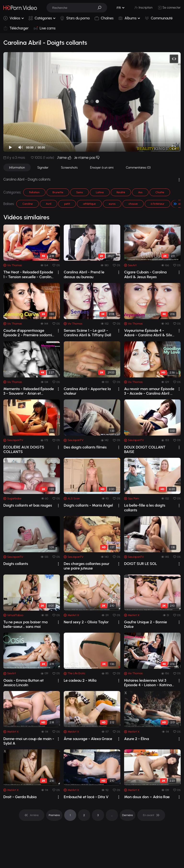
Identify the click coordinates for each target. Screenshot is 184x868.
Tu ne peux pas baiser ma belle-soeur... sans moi (25, 624)
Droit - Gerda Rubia (20, 797)
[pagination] (32, 815)
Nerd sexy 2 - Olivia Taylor (86, 622)
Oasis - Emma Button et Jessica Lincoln (23, 683)
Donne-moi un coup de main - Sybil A (29, 741)
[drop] (58, 272)
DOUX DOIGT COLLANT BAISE (145, 449)
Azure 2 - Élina (137, 739)
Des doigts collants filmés (85, 447)
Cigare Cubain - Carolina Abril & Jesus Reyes (145, 274)
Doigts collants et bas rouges (28, 505)
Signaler (43, 168)
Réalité (121, 192)
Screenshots (69, 168)
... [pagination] (112, 815)
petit (67, 204)
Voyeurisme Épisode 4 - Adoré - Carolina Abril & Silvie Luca (150, 333)
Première (54, 815)
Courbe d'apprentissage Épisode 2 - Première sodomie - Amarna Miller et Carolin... (29, 333)
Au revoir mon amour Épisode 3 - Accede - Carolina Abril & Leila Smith (149, 391)
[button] (101, 8)
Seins (80, 192)
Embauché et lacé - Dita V (86, 797)
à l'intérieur (158, 204)
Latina (100, 192)
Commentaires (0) (138, 168)
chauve (133, 204)
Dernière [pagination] (128, 815)
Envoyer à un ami (102, 168)
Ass (140, 192)
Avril (49, 204)
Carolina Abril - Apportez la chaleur (87, 391)
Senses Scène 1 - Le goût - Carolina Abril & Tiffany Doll (87, 333)
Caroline (28, 204)
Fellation (34, 192)
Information (17, 168)
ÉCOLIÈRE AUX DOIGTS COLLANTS (24, 449)
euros (112, 204)
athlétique (89, 204)
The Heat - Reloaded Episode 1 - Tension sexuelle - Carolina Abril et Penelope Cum (28, 274)
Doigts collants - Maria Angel (88, 505)
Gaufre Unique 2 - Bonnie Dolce (146, 624)
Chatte (160, 192)
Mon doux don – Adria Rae (147, 797)
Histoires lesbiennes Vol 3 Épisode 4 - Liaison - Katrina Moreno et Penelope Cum (148, 683)
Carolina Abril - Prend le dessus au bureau (84, 274)
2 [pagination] (84, 815)
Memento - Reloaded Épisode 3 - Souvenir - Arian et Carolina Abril (29, 391)
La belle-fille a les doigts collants (145, 508)
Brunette (58, 192)
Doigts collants (16, 564)
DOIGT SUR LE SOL (141, 564)
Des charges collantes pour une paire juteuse (87, 566)
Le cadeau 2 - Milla (80, 680)
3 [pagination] (98, 815)
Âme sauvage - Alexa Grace (88, 739)
